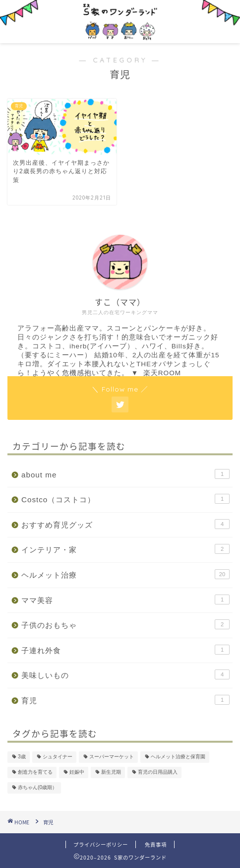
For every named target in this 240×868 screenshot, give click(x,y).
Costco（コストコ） (125, 499)
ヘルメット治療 (125, 574)
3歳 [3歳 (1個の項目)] (22, 757)
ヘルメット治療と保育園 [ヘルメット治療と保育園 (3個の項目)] (178, 757)
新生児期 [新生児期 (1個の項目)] (111, 772)
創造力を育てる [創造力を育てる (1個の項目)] (35, 772)
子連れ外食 (125, 650)
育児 (125, 700)
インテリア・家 (125, 549)
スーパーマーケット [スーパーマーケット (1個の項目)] (112, 757)
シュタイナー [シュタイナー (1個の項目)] (58, 757)
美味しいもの (125, 674)
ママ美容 (125, 600)
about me (125, 474)
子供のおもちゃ (125, 624)
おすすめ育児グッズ (125, 524)
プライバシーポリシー (101, 844)
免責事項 (156, 844)
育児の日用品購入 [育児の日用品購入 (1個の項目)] (158, 772)
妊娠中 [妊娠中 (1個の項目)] (77, 772)
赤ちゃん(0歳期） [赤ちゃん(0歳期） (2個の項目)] (37, 788)
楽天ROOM (162, 373)
